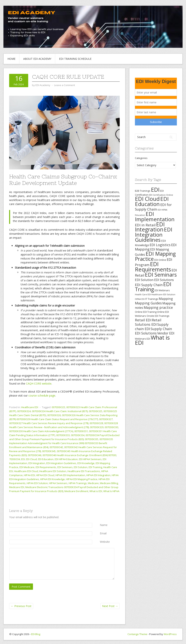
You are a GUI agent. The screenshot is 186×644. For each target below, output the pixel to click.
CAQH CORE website (39, 383)
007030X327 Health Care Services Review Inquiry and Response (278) (49, 423)
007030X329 (97, 427)
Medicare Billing (109, 483)
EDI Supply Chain (149, 285)
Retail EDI (143, 320)
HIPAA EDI (29, 475)
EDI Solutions (164, 280)
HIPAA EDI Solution (37, 483)
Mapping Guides (148, 303)
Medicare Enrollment (76, 491)
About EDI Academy (37, 59)
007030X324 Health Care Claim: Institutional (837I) (60, 411)
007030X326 (54, 415)
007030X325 (96, 411)
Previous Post (21, 606)
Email (103, 533)
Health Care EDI (143, 294)
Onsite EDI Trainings (158, 316)
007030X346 (35, 455)
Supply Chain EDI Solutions (153, 331)
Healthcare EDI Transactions (84, 471)
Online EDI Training (146, 312)
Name (104, 525)
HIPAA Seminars (58, 483)
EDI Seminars (65, 467)
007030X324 (24, 411)
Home (11, 59)
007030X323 (58, 407)
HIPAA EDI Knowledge (53, 479)
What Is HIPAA (111, 491)
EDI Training (95, 467)
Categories (141, 158)
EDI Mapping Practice (155, 256)
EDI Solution (81, 467)
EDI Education (46, 459)
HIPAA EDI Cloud (45, 475)
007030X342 (56, 447)
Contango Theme (137, 634)
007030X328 (96, 423)
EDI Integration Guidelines (61, 463)
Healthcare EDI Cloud (26, 471)
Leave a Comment (65, 85)
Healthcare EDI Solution (53, 471)
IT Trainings (152, 299)
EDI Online (160, 260)
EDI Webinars (162, 290)
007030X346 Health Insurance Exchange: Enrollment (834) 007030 (79, 455)
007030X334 (78, 435)
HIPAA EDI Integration (98, 475)
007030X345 (49, 451)
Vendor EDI (166, 333)
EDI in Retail (145, 225)
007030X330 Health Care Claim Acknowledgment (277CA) (41, 431)
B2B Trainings (143, 191)
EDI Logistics (160, 245)
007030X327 (106, 419)
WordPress (170, 634)
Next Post (110, 606)
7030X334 (15, 459)
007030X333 (63, 435)
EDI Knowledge (86, 463)
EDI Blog (36, 634)
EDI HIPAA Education (66, 459)
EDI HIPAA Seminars (90, 459)
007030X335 (92, 439)
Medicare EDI (17, 487)
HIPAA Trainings (78, 483)
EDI (23, 459)
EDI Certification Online (161, 195)
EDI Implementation (155, 217)
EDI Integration (37, 463)
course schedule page (42, 395)
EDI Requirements (46, 467)
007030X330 (111, 427)
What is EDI (96, 491)
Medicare (93, 483)
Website (105, 542)
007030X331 (81, 431)
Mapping (166, 299)
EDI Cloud (31, 459)
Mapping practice (158, 307)
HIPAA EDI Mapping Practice (82, 479)
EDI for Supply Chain (153, 207)
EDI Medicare (27, 467)
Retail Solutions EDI (148, 322)
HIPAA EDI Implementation (70, 475)
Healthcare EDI (30, 407)
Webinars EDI (143, 339)
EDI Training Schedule (75, 59)
